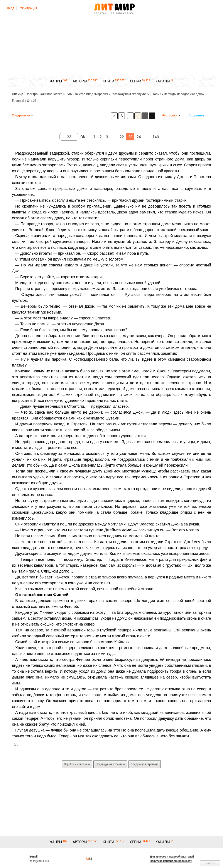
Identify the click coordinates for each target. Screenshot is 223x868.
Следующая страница (145, 764)
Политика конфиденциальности (171, 861)
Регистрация (28, 8)
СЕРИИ (136, 81)
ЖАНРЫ (56, 81)
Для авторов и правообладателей (172, 857)
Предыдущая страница (110, 764)
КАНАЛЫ (163, 81)
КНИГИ (108, 81)
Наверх (210, 863)
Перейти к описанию (77, 764)
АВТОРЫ (80, 81)
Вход (11, 8)
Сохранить (196, 115)
